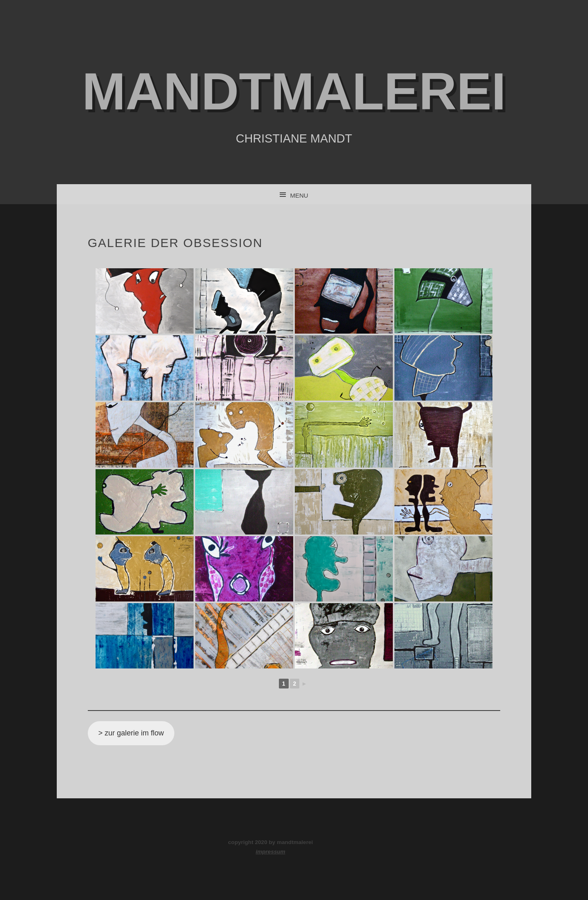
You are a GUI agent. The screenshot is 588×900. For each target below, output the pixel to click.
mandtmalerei (294, 91)
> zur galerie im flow (131, 733)
